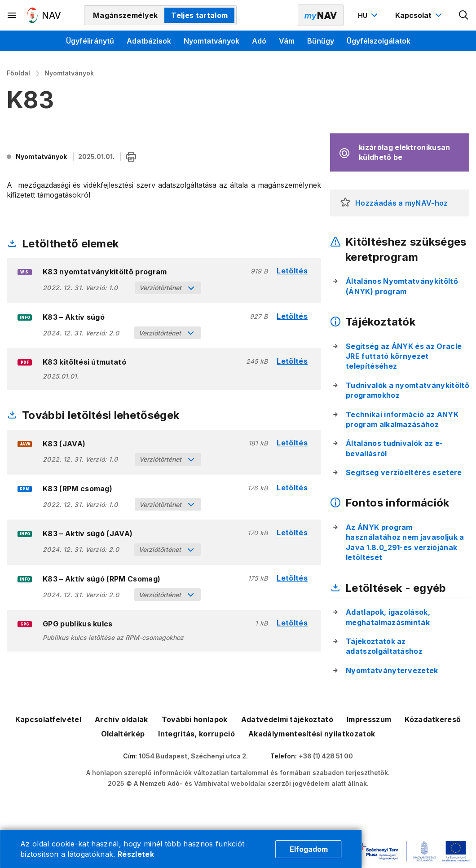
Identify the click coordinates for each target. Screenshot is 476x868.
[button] (345, 203)
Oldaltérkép (123, 734)
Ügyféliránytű (90, 41)
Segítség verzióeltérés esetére (404, 472)
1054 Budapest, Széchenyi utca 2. (193, 756)
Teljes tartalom (199, 15)
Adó (259, 41)
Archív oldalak (121, 719)
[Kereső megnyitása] (464, 15)
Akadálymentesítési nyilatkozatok (312, 734)
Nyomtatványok (212, 41)
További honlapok (195, 719)
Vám (287, 41)
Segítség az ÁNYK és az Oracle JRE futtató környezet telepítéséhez (404, 356)
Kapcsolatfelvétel (48, 719)
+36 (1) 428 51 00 (326, 756)
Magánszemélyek (125, 15)
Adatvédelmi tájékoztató (287, 719)
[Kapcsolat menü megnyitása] (420, 15)
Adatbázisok (149, 41)
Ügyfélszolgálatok (379, 41)
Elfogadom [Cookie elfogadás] (309, 849)
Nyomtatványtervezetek (392, 670)
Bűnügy (321, 41)
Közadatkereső (433, 719)
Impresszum (369, 719)
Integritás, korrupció (196, 734)
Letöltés (292, 271)
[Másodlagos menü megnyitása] (12, 15)
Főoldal (18, 73)
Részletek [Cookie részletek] (136, 854)
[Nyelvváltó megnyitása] (369, 15)
